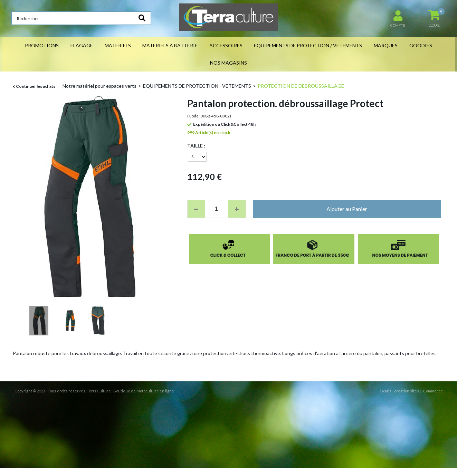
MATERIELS (118, 45)
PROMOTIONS (42, 45)
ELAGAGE (82, 45)
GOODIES (421, 45)
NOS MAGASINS (228, 63)
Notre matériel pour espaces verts (99, 86)
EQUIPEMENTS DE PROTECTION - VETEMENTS (197, 86)
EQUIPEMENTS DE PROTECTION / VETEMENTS (308, 45)
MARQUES (386, 45)
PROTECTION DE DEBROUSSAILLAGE (301, 86)
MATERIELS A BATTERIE (170, 45)
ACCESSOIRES (226, 45)
